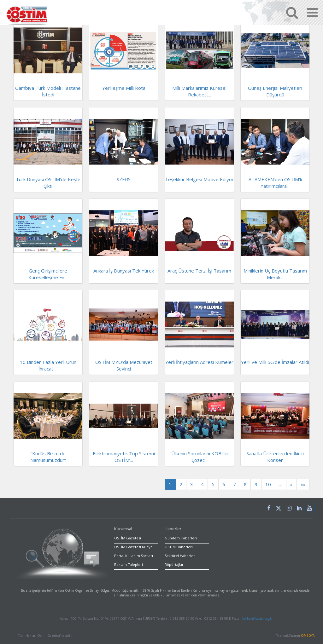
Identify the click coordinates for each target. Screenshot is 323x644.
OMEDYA (308, 635)
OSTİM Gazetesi (128, 538)
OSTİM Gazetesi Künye (133, 547)
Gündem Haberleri (181, 538)
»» (303, 484)
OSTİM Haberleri (179, 547)
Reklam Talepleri (129, 564)
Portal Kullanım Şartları (134, 556)
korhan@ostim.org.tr (257, 618)
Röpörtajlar (174, 564)
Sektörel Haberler (180, 556)
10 (268, 484)
